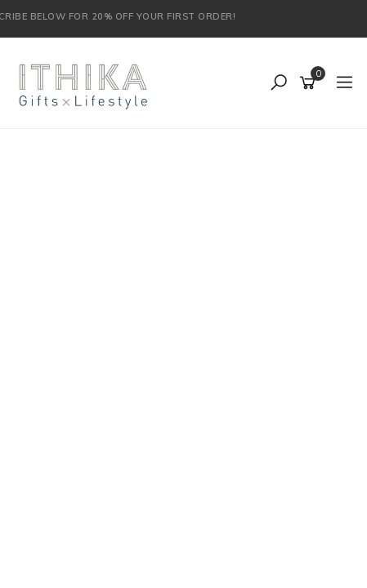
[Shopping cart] (310, 83)
